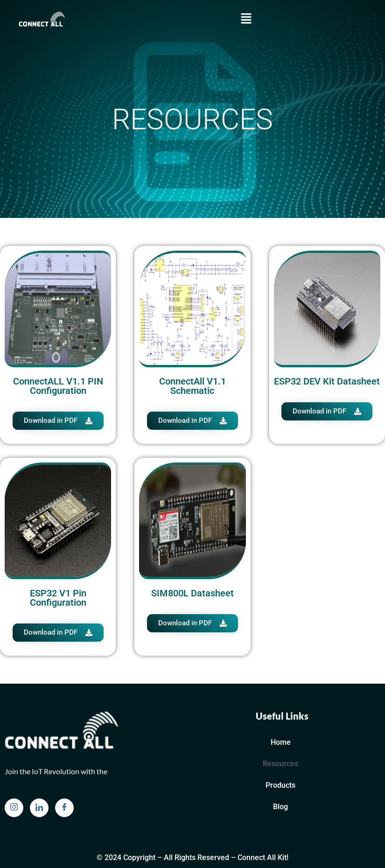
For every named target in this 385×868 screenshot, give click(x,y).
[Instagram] (14, 808)
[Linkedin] (39, 808)
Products (280, 785)
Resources (280, 764)
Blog (280, 807)
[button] (246, 19)
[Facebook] (64, 808)
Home (281, 742)
